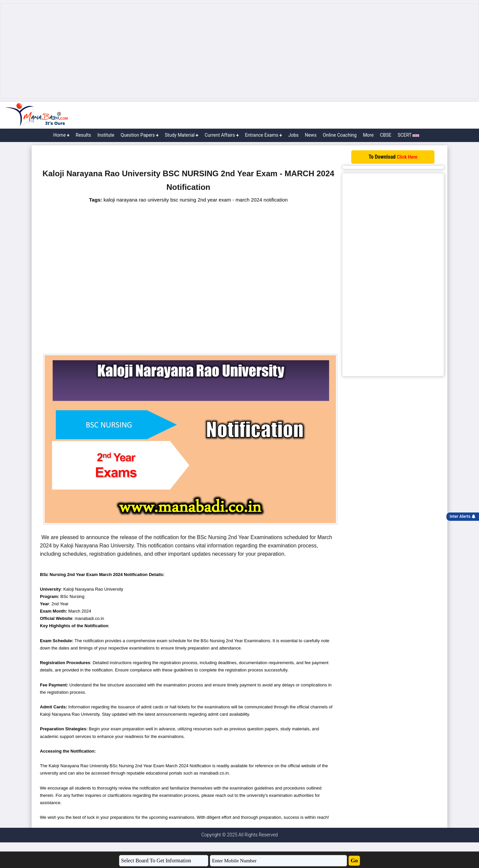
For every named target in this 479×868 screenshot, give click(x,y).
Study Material (182, 135)
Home (61, 135)
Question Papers (140, 135)
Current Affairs (222, 135)
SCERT (408, 135)
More (368, 135)
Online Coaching (340, 135)
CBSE (386, 135)
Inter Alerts (463, 516)
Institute (106, 135)
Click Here (407, 157)
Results (83, 135)
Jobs (294, 135)
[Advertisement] (239, 51)
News (311, 135)
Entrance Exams (263, 135)
